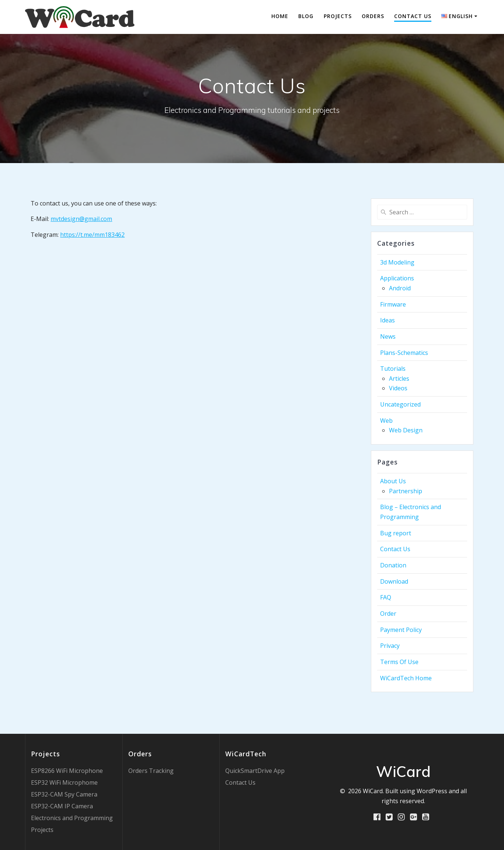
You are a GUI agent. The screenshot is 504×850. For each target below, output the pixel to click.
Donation (393, 565)
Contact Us (413, 16)
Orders (373, 16)
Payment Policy (401, 630)
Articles (399, 379)
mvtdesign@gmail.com (81, 219)
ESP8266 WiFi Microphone (67, 771)
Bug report (396, 533)
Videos (398, 388)
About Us (393, 481)
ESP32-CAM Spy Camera (64, 794)
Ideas (387, 320)
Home (280, 16)
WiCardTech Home (406, 678)
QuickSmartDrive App (255, 771)
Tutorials (393, 369)
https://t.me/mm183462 (92, 235)
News (388, 336)
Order (388, 614)
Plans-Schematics (404, 353)
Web (386, 421)
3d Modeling (397, 262)
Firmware (393, 304)
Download (394, 581)
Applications (397, 278)
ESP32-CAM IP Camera (62, 806)
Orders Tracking (151, 771)
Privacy (390, 646)
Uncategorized (400, 404)
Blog (306, 16)
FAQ (386, 597)
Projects (338, 16)
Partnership (406, 491)
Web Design (406, 430)
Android (400, 288)
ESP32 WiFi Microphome (64, 782)
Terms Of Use (399, 662)
